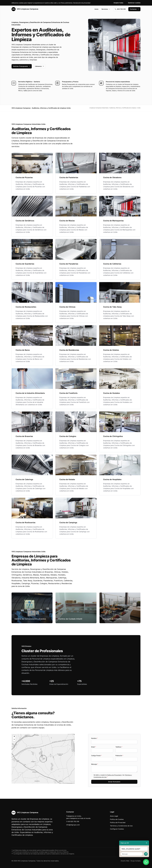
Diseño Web (125, 861)
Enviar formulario (114, 782)
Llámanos (39, 66)
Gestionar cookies (134, 3)
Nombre (94, 738)
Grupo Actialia (135, 861)
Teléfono (119, 747)
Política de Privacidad (114, 775)
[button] (43, 759)
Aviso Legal (114, 816)
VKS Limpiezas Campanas (25, 9)
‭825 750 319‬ (120, 9)
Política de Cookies (117, 819)
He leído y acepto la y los (113, 776)
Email (94, 747)
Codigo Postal (96, 756)
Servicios (106, 9)
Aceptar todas (118, 3)
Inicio (96, 9)
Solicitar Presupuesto (22, 66)
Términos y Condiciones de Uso (121, 826)
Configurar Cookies (117, 829)
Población (119, 756)
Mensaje (95, 764)
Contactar (134, 9)
